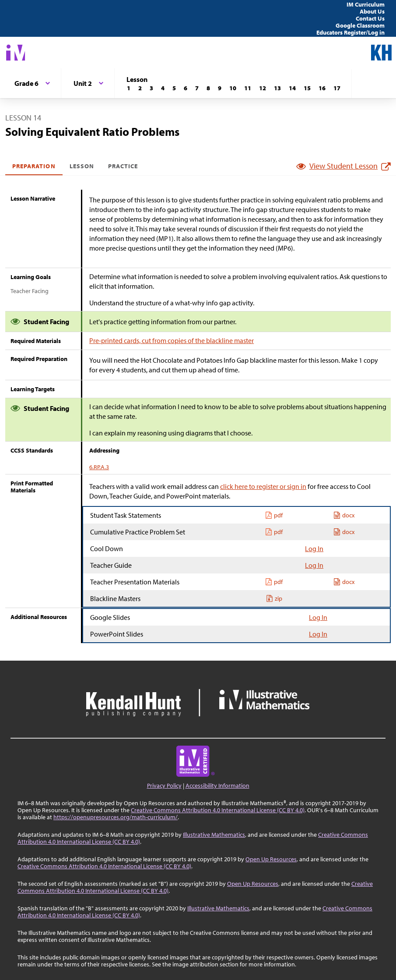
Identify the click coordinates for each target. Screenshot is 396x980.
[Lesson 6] (186, 88)
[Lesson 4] (163, 88)
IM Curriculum (366, 4)
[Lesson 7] (197, 88)
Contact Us (370, 18)
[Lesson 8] (208, 88)
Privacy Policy (164, 785)
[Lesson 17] (337, 88)
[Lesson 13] (277, 88)
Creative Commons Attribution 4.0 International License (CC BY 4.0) (218, 810)
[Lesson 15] (307, 88)
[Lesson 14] (292, 88)
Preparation (34, 166)
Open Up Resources (271, 859)
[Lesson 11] (248, 88)
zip (274, 598)
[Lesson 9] (220, 88)
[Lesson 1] (129, 88)
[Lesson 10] (233, 88)
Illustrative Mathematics (214, 835)
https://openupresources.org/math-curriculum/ (116, 817)
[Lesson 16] (322, 88)
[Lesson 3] (151, 88)
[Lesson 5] (174, 88)
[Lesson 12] (263, 88)
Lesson (82, 166)
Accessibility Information (217, 785)
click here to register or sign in (263, 486)
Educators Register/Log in (350, 32)
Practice (123, 166)
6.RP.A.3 (99, 467)
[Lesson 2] (140, 88)
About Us (372, 11)
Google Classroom (360, 25)
